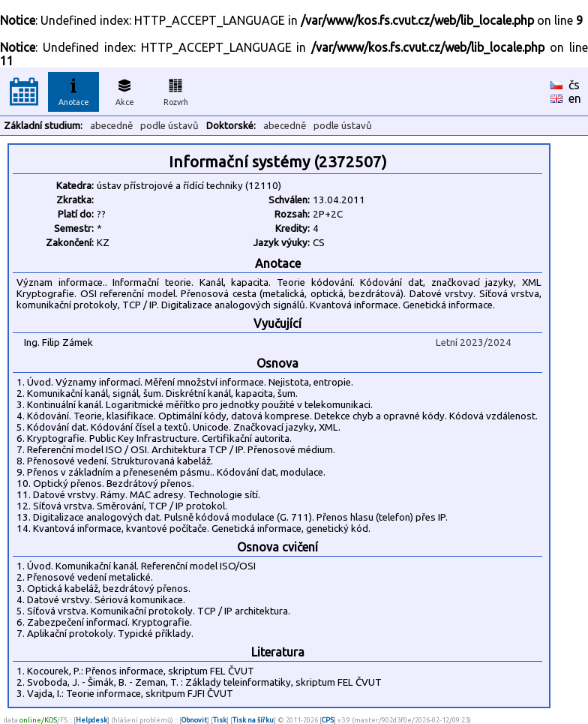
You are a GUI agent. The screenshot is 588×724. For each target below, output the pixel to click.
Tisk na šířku (253, 720)
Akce (124, 90)
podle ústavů (169, 126)
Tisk (220, 720)
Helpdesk (91, 720)
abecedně (111, 126)
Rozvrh (176, 90)
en (575, 98)
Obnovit (194, 720)
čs (574, 85)
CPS (328, 720)
